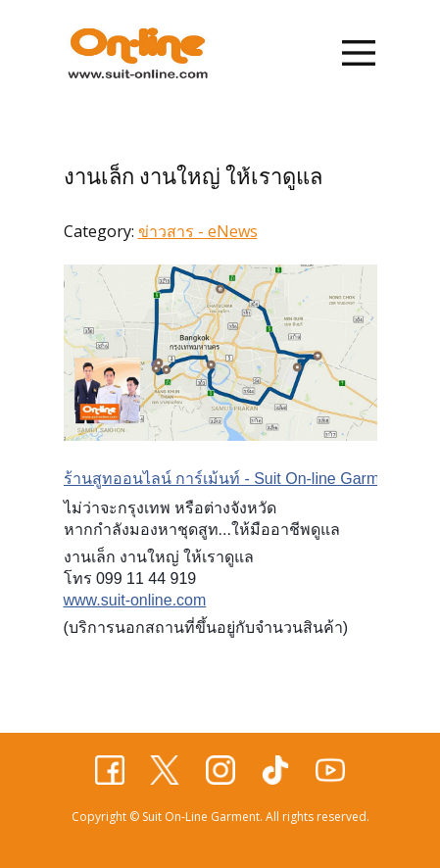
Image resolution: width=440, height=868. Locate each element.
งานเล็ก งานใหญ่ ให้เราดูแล (193, 177)
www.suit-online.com (135, 600)
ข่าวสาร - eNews (198, 231)
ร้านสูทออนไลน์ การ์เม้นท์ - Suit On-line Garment (233, 479)
